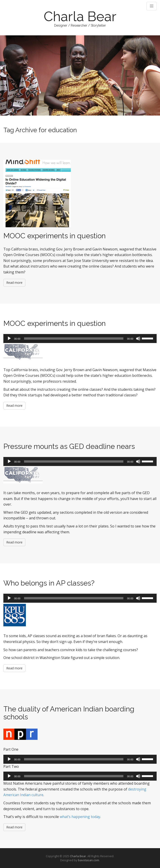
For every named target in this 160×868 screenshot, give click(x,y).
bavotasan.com (89, 860)
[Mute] (138, 339)
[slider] (74, 339)
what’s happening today (80, 817)
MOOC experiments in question (54, 236)
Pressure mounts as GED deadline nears (69, 446)
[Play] (9, 339)
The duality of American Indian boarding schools (69, 713)
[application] (80, 339)
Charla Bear (80, 16)
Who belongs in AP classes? (49, 583)
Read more (14, 283)
